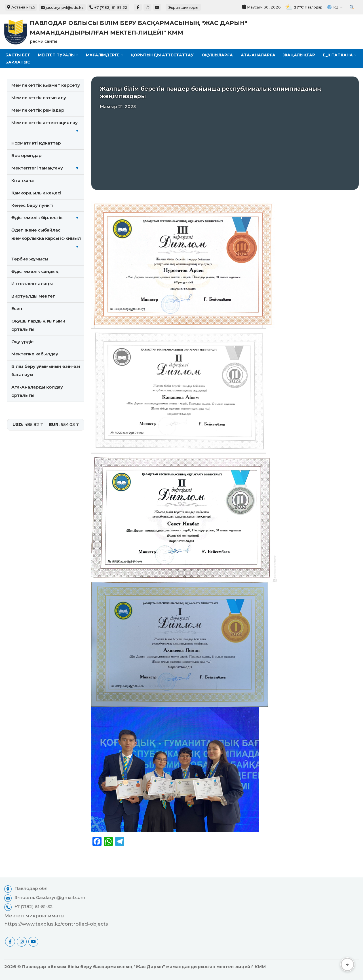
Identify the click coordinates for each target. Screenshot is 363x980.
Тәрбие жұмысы (30, 259)
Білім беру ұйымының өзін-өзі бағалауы (46, 371)
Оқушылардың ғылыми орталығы (38, 325)
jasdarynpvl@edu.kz (62, 7)
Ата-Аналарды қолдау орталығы (37, 391)
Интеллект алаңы (32, 284)
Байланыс (59, 62)
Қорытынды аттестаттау (163, 55)
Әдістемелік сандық (35, 271)
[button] (78, 55)
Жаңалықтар (302, 55)
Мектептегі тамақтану (48, 168)
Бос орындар (26, 155)
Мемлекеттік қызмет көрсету (46, 85)
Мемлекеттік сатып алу (39, 98)
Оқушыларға (219, 55)
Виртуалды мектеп (33, 296)
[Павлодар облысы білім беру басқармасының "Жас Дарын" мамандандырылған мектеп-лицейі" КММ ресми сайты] (139, 32)
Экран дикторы (183, 7)
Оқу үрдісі (23, 342)
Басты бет (18, 55)
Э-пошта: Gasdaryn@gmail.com (50, 898)
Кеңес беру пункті (32, 205)
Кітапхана (23, 180)
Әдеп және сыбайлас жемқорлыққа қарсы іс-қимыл (48, 239)
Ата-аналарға (260, 55)
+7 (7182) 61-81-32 (108, 7)
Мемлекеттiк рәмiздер (38, 110)
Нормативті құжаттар (36, 143)
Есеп (17, 309)
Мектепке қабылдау (35, 354)
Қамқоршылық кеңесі (36, 193)
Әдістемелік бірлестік (48, 218)
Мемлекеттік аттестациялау (48, 128)
